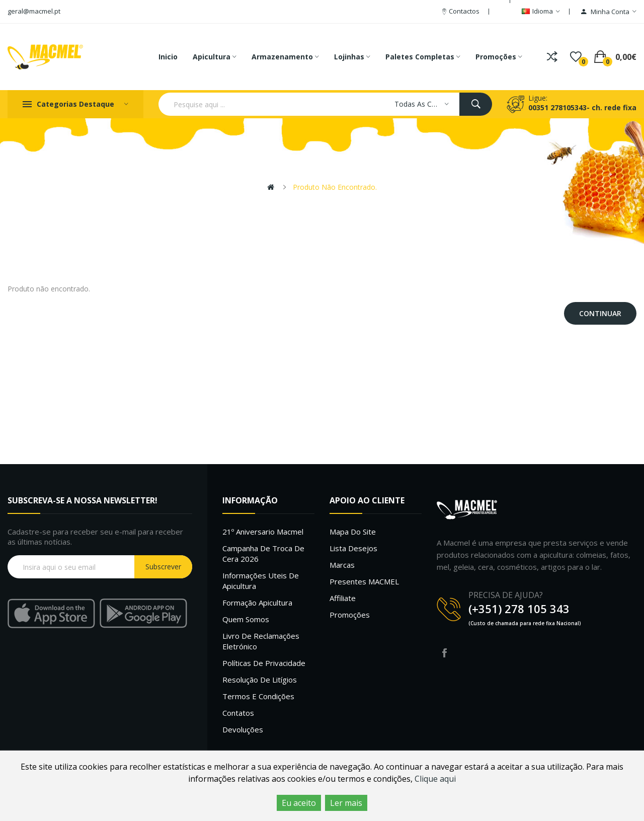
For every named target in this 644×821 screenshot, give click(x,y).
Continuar (600, 313)
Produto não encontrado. (335, 187)
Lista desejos (353, 548)
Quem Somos (246, 619)
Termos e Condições (258, 696)
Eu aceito (299, 803)
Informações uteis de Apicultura (261, 581)
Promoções (350, 615)
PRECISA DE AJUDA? (506, 595)
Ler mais (346, 803)
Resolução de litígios (260, 680)
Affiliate (343, 598)
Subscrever (163, 567)
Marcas (342, 565)
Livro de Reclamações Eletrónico (261, 641)
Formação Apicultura (257, 603)
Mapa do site (353, 532)
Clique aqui (435, 779)
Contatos (238, 713)
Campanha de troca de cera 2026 (263, 553)
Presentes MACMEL (364, 581)
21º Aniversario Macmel (263, 532)
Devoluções (243, 729)
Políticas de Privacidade (264, 663)
